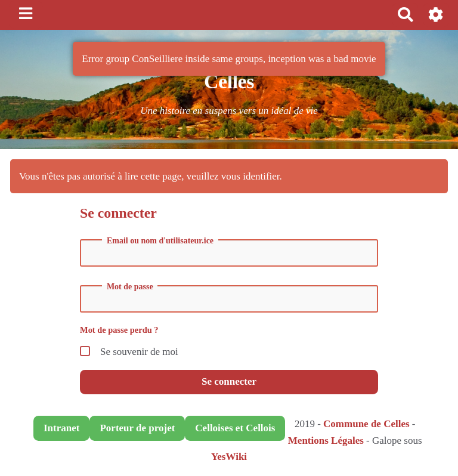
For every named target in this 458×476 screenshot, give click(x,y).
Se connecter (229, 381)
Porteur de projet (137, 428)
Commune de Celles (366, 424)
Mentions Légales (326, 441)
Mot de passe (130, 287)
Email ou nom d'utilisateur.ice (160, 241)
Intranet (61, 428)
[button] (436, 15)
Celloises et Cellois (235, 428)
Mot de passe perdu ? (119, 330)
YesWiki (229, 457)
